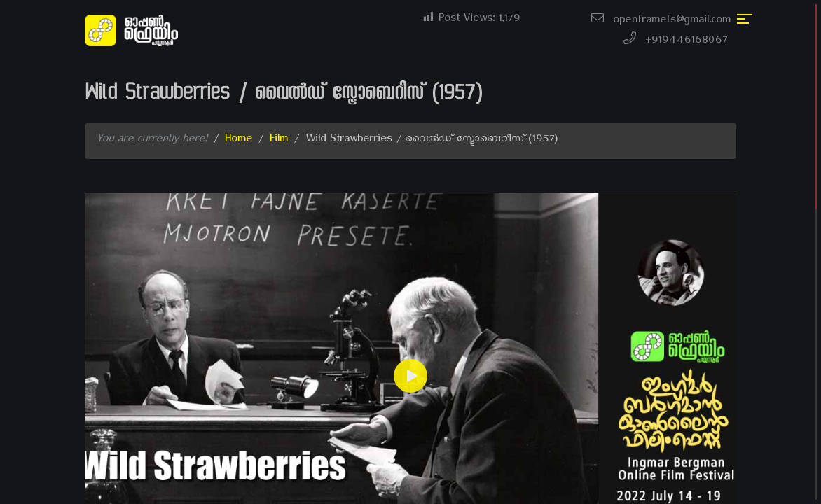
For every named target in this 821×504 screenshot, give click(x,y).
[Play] (410, 376)
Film (279, 141)
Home (239, 141)
